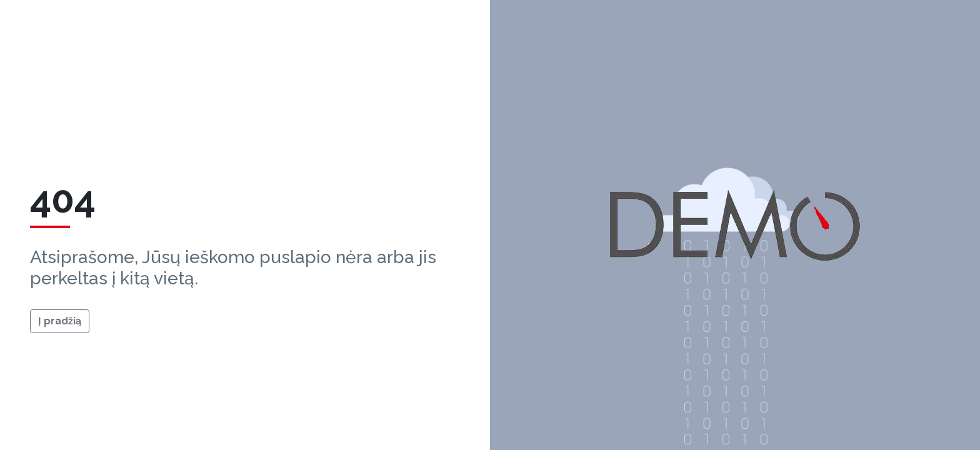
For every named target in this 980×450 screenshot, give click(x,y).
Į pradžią (60, 321)
